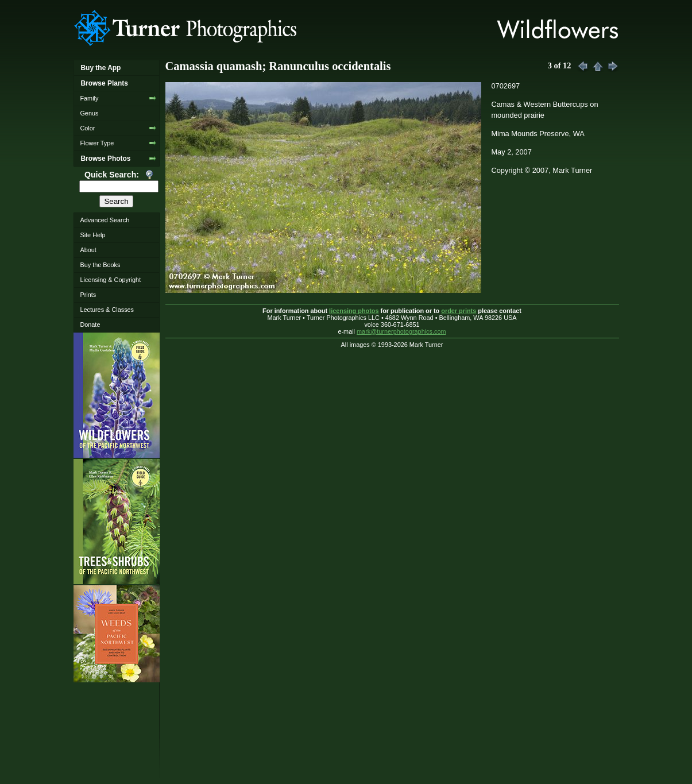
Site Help (92, 235)
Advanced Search (105, 220)
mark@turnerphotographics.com (401, 331)
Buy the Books (100, 265)
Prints (88, 295)
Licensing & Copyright (110, 280)
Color (87, 128)
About (88, 250)
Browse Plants (104, 83)
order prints (459, 311)
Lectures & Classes (107, 310)
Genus (89, 113)
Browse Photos (105, 159)
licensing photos (354, 311)
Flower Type (97, 143)
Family (89, 98)
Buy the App (100, 68)
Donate (90, 325)
